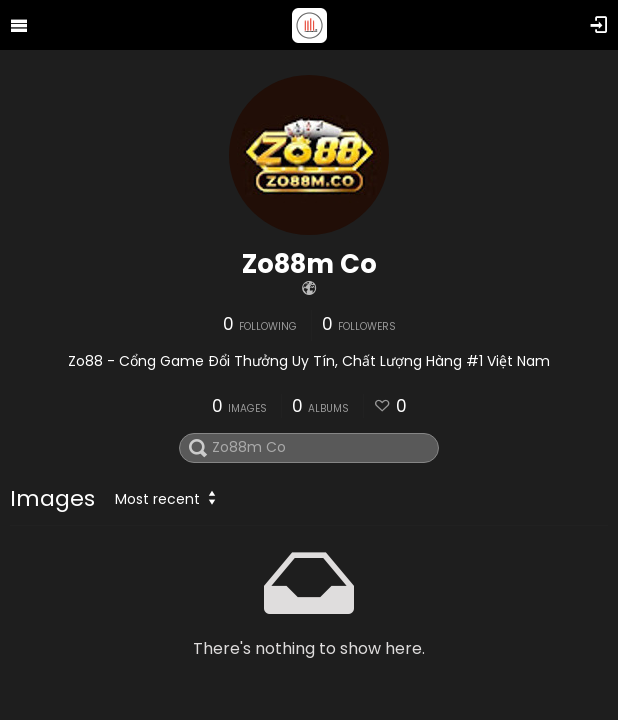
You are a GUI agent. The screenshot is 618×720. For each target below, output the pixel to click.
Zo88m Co (309, 264)
